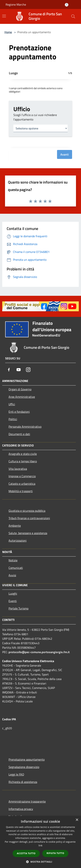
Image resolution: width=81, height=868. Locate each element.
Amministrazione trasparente (27, 801)
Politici (13, 419)
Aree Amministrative (22, 397)
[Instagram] (28, 370)
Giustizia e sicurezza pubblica (27, 511)
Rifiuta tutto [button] (55, 853)
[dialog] (40, 842)
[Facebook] (9, 370)
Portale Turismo (18, 608)
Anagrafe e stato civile (23, 454)
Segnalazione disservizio (24, 767)
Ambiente (15, 526)
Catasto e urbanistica (22, 484)
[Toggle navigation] (4, 16)
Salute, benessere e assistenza (28, 533)
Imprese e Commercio (22, 476)
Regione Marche (16, 4)
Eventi (13, 601)
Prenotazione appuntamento (27, 759)
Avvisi (12, 575)
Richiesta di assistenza (23, 782)
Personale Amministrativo (25, 427)
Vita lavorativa (18, 469)
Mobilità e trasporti (21, 491)
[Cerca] (73, 16)
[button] (40, 862)
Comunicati (16, 568)
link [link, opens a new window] (41, 846)
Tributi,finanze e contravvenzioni (29, 518)
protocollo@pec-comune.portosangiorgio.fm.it (39, 652)
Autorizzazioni (18, 540)
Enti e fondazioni (19, 412)
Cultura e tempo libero (23, 461)
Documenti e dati (19, 434)
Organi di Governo (20, 389)
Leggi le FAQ (16, 774)
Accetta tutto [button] (26, 853)
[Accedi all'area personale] (67, 5)
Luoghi (13, 593)
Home (8, 32)
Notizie (13, 560)
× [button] (77, 820)
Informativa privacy (21, 809)
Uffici (12, 404)
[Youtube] (19, 370)
